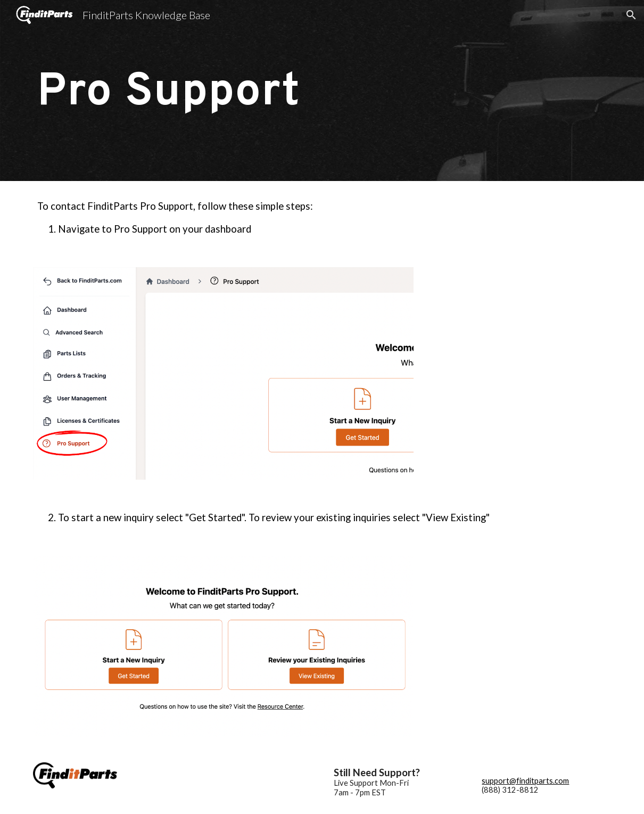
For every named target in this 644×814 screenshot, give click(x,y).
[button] (631, 15)
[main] (322, 90)
